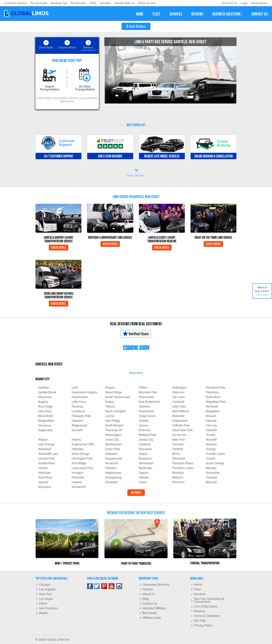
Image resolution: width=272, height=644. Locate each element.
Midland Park (148, 435)
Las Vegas (46, 599)
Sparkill (43, 482)
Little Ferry (79, 402)
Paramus (78, 407)
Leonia (110, 416)
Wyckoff (211, 440)
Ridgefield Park (216, 402)
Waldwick (45, 449)
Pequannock (114, 459)
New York (179, 440)
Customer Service (16, 3)
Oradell (144, 421)
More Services (136, 173)
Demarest (145, 449)
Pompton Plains (183, 463)
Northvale (145, 468)
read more (136, 373)
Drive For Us (228, 3)
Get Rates (136, 26)
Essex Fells (113, 449)
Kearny (76, 440)
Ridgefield (213, 411)
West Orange (81, 454)
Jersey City (146, 440)
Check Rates (59, 248)
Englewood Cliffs (83, 444)
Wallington (180, 388)
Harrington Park (82, 459)
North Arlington (115, 411)
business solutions (227, 14)
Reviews (200, 611)
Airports (148, 589)
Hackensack (80, 397)
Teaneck (144, 407)
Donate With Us (57, 3)
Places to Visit (80, 3)
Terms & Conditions (207, 616)
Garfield (43, 388)
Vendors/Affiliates (154, 608)
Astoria (43, 468)
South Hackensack (118, 397)
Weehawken (114, 444)
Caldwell (145, 444)
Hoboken (111, 454)
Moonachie (146, 397)
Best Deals (150, 613)
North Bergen (114, 425)
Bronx (176, 454)
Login (243, 3)
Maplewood (113, 473)
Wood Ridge (114, 392)
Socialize (37, 3)
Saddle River (47, 463)
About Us (149, 594)
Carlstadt (178, 402)
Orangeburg (113, 477)
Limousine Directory (156, 585)
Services (200, 594)
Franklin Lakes (215, 454)
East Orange (46, 444)
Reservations (259, 3)
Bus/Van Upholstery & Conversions (209, 600)
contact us (260, 14)
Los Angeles (47, 589)
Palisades (78, 477)
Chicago (45, 585)
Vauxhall (212, 477)
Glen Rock (45, 411)
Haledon (77, 421)
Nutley (110, 402)
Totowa (110, 407)
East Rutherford (149, 402)
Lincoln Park (46, 459)
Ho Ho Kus (179, 435)
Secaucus (45, 425)
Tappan (144, 473)
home (140, 14)
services (176, 14)
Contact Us (150, 604)
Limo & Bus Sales (206, 606)
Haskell (77, 482)
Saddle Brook (47, 392)
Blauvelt (211, 482)
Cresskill (178, 444)
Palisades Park (81, 416)
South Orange (215, 463)
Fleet (198, 589)
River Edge (45, 407)
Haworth (212, 430)
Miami (43, 604)
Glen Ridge (113, 421)
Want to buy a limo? (262, 291)
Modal (43, 613)
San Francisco (48, 608)
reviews (197, 14)
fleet (157, 14)
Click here (262, 295)
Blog (146, 599)
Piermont (178, 482)
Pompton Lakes (183, 468)
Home (198, 585)
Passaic (110, 388)
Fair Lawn (179, 397)
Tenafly (211, 435)
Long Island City (83, 468)
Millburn (178, 477)
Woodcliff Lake (48, 454)
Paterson (178, 392)
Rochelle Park (148, 392)
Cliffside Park (181, 425)
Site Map (200, 621)
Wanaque (45, 487)
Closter (211, 459)
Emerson (145, 430)
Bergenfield (46, 421)
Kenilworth (79, 487)
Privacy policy (203, 625)
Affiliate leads (152, 618)
